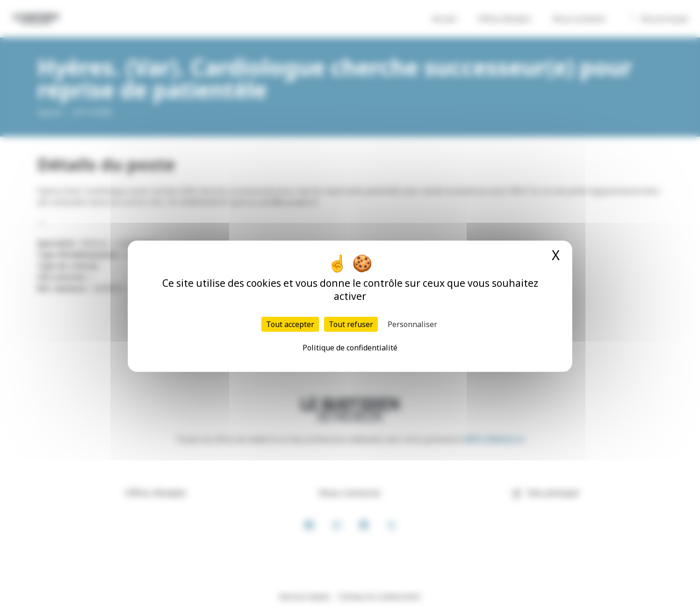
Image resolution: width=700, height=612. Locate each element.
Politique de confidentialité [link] (350, 348)
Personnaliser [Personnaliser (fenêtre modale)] (412, 324)
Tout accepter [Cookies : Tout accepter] (290, 324)
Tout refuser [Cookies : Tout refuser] (351, 324)
